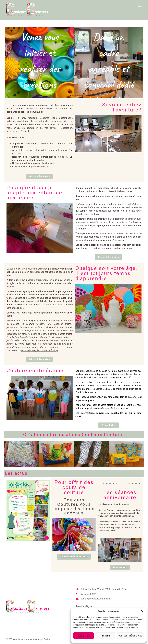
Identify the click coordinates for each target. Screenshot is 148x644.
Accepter (84, 636)
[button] (142, 611)
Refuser (105, 636)
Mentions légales (85, 606)
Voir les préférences (130, 636)
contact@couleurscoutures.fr (95, 599)
